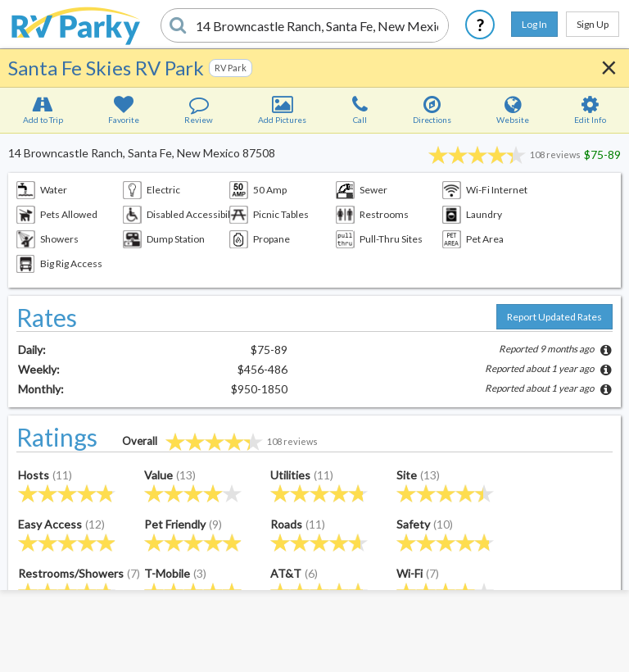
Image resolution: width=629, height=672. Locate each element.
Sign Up (593, 24)
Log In (534, 24)
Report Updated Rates (554, 317)
